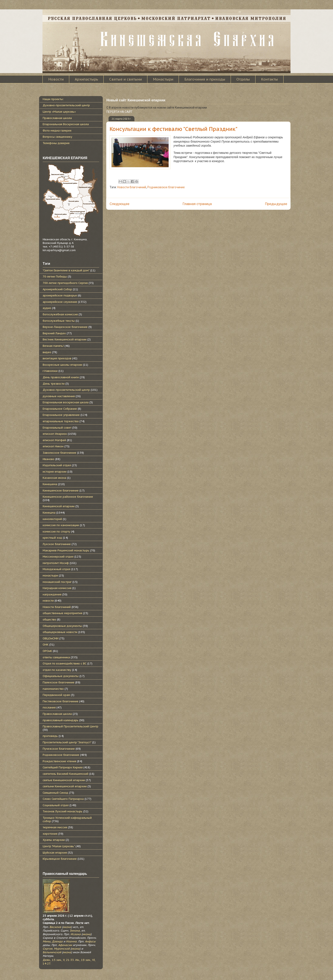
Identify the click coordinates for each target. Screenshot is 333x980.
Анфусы (90, 941)
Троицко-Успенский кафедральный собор (67, 819)
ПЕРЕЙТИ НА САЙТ (119, 112)
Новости (56, 79)
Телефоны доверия (56, 143)
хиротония (50, 834)
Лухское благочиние (57, 544)
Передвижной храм (56, 695)
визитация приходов (57, 358)
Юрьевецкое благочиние (60, 859)
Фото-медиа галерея (57, 131)
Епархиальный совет (57, 428)
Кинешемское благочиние (61, 491)
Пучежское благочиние (59, 749)
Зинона (75, 931)
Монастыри (163, 79)
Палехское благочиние (59, 682)
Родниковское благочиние (166, 187)
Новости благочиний (132, 187)
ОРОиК (47, 651)
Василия (55, 927)
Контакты (270, 79)
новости (48, 601)
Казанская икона (54, 478)
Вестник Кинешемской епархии (65, 339)
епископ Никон (53, 446)
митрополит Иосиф (56, 563)
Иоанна (71, 941)
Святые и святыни (126, 79)
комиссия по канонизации (61, 525)
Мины (47, 941)
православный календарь (61, 720)
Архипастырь (86, 79)
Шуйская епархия (55, 853)
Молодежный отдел (56, 569)
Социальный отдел (56, 805)
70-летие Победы (55, 277)
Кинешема (50, 484)
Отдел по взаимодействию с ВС (65, 663)
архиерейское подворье (60, 295)
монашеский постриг (57, 582)
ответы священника (56, 657)
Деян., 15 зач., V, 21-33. (59, 960)
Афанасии (65, 945)
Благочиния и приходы (205, 79)
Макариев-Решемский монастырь (66, 550)
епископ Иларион (55, 434)
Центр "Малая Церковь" (59, 846)
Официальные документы (61, 676)
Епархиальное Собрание (60, 409)
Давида (57, 941)
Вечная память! (53, 346)
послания (49, 707)
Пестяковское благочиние (61, 701)
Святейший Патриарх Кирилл (63, 767)
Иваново (49, 459)
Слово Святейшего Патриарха (63, 799)
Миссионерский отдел (58, 557)
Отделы (243, 79)
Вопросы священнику (57, 137)
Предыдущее (276, 204)
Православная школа (57, 118)
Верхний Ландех (54, 333)
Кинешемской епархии (59, 506)
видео (47, 352)
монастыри (50, 576)
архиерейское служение (60, 302)
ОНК (46, 645)
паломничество (53, 689)
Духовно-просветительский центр (66, 105)
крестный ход (52, 538)
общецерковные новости (60, 632)
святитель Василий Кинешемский (66, 774)
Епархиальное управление (61, 415)
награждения (52, 594)
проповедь (50, 736)
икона (67, 927)
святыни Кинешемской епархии (65, 786)
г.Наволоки (50, 371)
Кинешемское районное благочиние (68, 497)
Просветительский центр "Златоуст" (67, 742)
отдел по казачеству (57, 670)
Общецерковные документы (62, 626)
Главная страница (197, 204)
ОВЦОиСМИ (51, 638)
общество (49, 620)
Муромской (62, 949)
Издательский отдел (57, 465)
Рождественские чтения (59, 761)
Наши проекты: (53, 99)
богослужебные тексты (59, 321)
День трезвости (54, 384)
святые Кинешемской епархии (64, 780)
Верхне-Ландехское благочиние (65, 327)
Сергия (48, 949)
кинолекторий (52, 519)
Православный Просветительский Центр (71, 726)
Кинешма (49, 513)
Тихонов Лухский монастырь (63, 811)
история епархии (55, 472)
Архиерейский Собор (57, 289)
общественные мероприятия (62, 613)
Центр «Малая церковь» (59, 112)
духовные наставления (59, 396)
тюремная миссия (55, 827)
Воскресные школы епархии (62, 365)
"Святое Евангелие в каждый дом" (66, 270)
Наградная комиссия (57, 588)
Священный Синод (55, 793)
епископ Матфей (54, 440)
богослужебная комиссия (60, 314)
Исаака (76, 934)
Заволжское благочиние (59, 453)
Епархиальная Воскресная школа (66, 124)
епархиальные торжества (61, 421)
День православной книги (61, 377)
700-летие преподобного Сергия (65, 283)
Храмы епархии (54, 840)
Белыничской (52, 952)
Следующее (119, 204)
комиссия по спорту (56, 532)
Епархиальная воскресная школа (66, 402)
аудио (47, 308)
